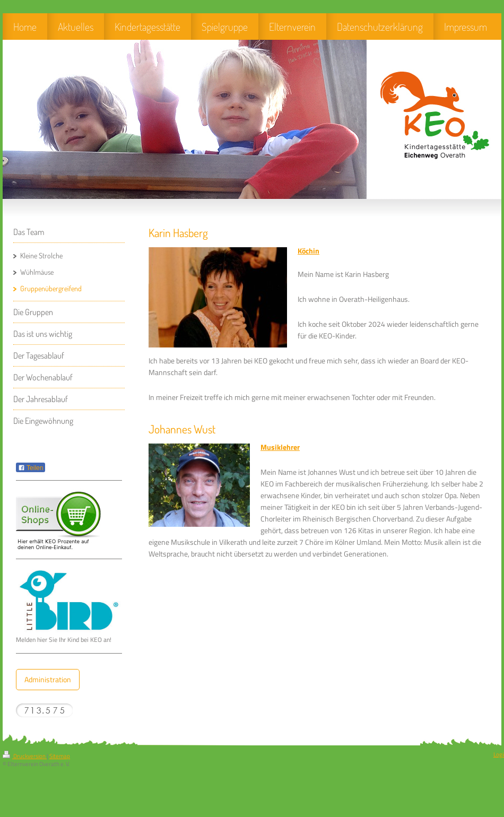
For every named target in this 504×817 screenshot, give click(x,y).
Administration (48, 680)
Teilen (31, 468)
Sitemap (60, 756)
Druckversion (25, 756)
